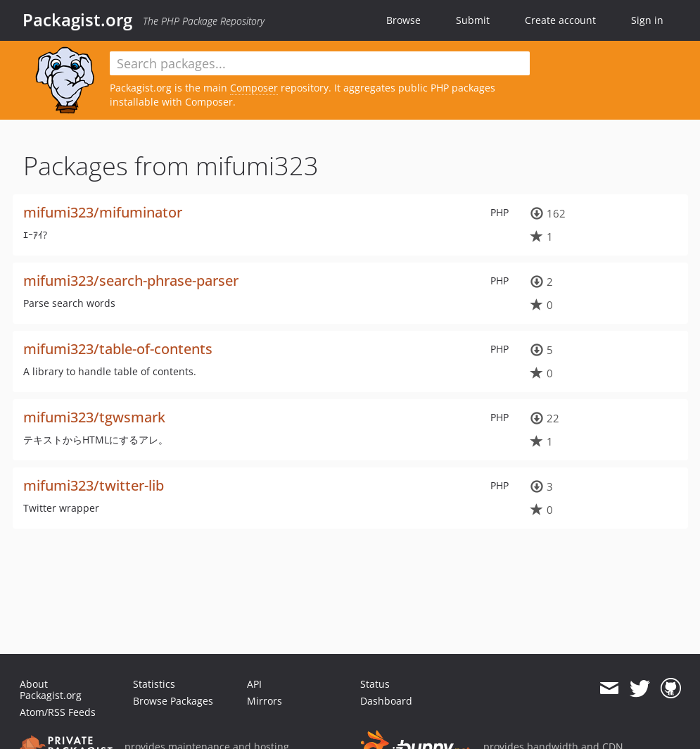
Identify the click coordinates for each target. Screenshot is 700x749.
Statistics (154, 684)
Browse (403, 20)
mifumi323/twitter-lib (94, 485)
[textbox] (320, 63)
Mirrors (265, 701)
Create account (560, 20)
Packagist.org (77, 20)
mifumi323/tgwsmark (94, 417)
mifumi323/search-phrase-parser (131, 281)
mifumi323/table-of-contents (118, 349)
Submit (473, 20)
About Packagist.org (51, 690)
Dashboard (386, 701)
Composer (254, 88)
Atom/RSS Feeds (58, 712)
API (254, 684)
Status (375, 684)
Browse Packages (173, 701)
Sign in (647, 20)
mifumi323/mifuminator (103, 212)
